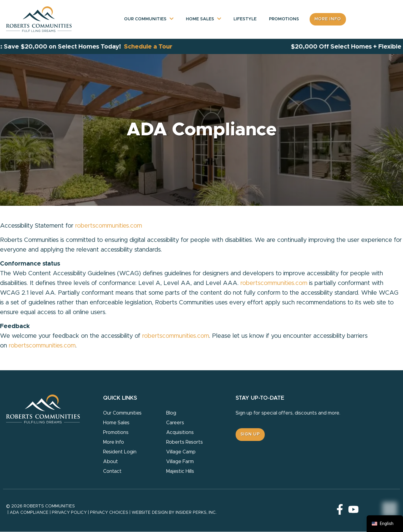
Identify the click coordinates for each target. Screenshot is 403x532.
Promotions (284, 19)
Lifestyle (245, 19)
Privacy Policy (69, 513)
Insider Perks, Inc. (196, 513)
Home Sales (200, 19)
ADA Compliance (29, 513)
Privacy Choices (109, 513)
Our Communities (145, 19)
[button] (250, 435)
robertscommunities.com (109, 226)
